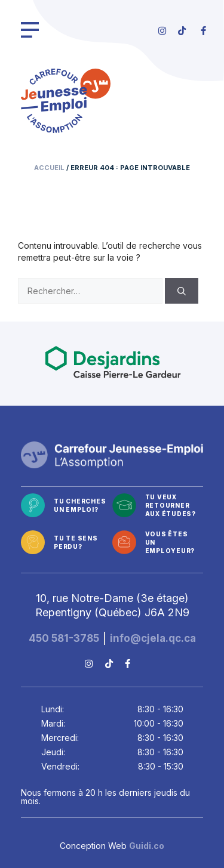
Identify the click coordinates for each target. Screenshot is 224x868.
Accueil (49, 168)
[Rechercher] (182, 291)
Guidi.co (147, 846)
